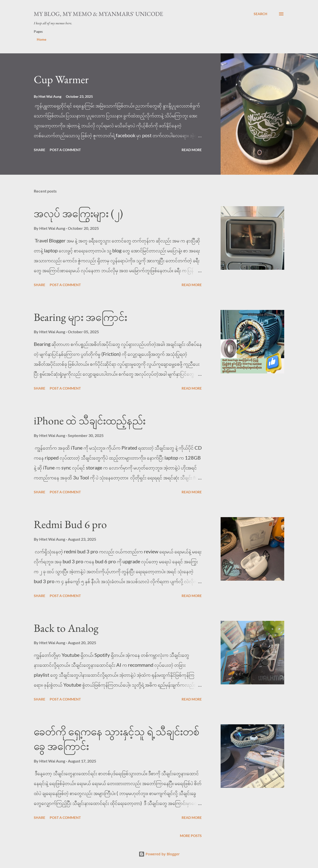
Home (41, 39)
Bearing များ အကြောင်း (80, 317)
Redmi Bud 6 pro (70, 524)
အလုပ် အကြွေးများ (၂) (78, 213)
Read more (192, 150)
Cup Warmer (61, 79)
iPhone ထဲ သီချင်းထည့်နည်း (90, 420)
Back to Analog (66, 628)
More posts (191, 836)
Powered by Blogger (159, 854)
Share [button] (40, 150)
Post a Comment (65, 150)
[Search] (260, 14)
